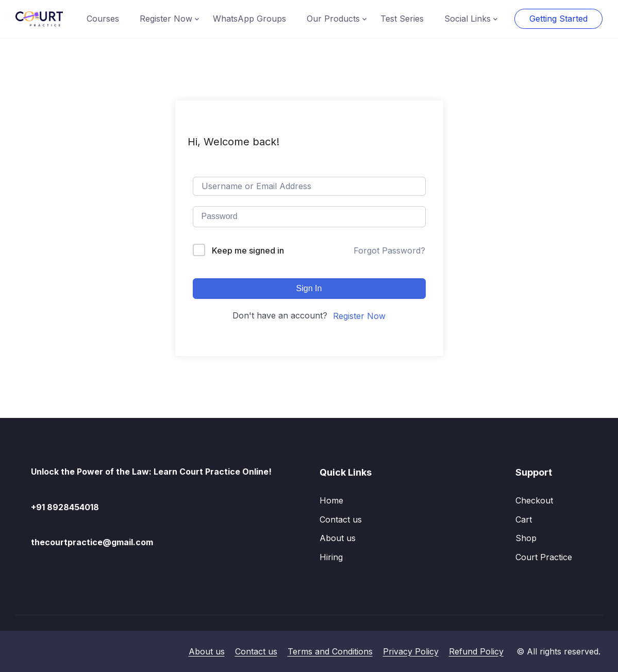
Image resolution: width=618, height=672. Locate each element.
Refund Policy (476, 651)
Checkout (534, 500)
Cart (524, 519)
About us (338, 538)
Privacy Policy (411, 651)
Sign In (309, 288)
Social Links (467, 19)
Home (331, 500)
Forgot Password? (389, 250)
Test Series (402, 19)
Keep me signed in (248, 250)
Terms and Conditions (330, 651)
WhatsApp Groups (249, 19)
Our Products (333, 19)
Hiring (331, 557)
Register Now (166, 19)
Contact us (341, 519)
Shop (526, 538)
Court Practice (544, 557)
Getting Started (558, 19)
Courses (103, 19)
